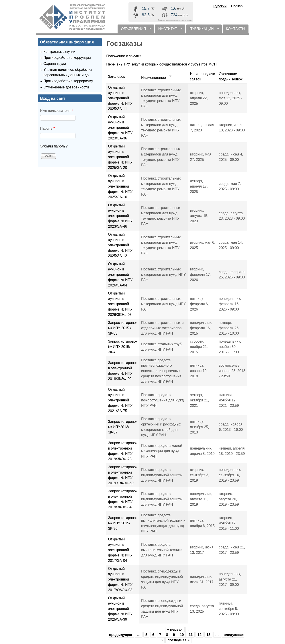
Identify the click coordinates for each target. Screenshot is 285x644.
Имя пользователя (57, 111)
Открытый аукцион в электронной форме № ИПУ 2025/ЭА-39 (120, 609)
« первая (175, 629)
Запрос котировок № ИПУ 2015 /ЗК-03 (123, 328)
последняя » (178, 640)
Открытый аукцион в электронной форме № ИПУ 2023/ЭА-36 (120, 128)
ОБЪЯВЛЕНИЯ (134, 30)
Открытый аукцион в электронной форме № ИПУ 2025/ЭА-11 (120, 98)
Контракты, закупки (59, 52)
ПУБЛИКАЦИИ (203, 30)
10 (182, 635)
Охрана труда (55, 64)
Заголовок (116, 77)
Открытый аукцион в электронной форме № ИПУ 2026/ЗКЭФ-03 (120, 304)
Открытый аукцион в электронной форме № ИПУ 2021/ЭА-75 (120, 400)
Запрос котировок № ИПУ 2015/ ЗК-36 (123, 523)
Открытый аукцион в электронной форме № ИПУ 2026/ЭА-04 (120, 275)
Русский (220, 6)
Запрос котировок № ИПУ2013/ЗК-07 (123, 427)
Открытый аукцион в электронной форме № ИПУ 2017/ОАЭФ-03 (120, 579)
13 (208, 635)
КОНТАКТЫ (236, 29)
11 (191, 635)
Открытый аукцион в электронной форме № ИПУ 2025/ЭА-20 (120, 157)
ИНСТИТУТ (169, 30)
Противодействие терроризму (68, 81)
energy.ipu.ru (186, 20)
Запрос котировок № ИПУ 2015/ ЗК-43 (123, 347)
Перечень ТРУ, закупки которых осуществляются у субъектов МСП (161, 64)
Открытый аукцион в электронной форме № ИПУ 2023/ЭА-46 (120, 216)
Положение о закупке (124, 56)
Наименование (157, 78)
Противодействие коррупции (67, 58)
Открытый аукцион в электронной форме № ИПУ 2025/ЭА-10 (120, 186)
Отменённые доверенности (66, 87)
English (237, 6)
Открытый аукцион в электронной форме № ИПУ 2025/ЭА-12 (120, 245)
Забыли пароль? (54, 146)
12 (199, 635)
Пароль (47, 128)
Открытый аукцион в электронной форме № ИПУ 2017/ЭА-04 (120, 550)
